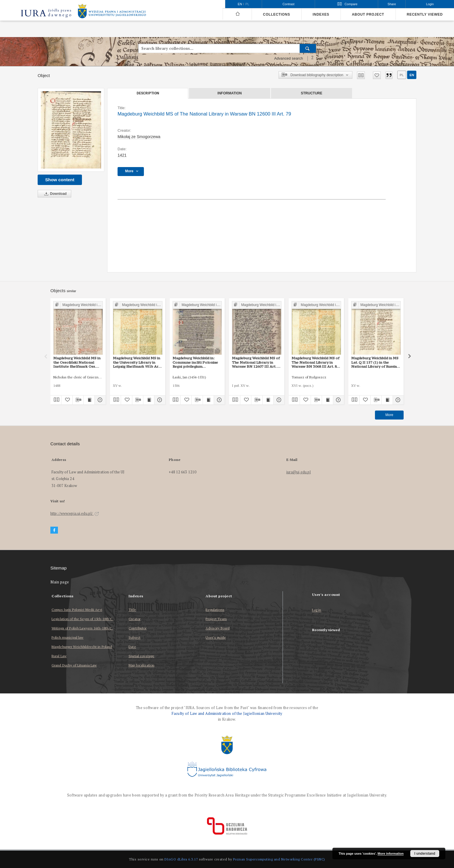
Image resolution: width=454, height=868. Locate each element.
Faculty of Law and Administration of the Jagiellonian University (227, 714)
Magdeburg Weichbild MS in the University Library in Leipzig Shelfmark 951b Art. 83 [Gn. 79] (137, 362)
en (412, 75)
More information (391, 854)
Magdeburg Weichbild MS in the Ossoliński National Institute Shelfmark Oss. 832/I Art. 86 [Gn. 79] (77, 362)
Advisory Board (218, 628)
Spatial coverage (141, 656)
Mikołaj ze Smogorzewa (139, 137)
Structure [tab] (312, 93)
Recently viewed (425, 14)
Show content (60, 180)
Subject (134, 637)
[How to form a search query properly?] (312, 58)
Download (54, 194)
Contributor (138, 628)
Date (132, 647)
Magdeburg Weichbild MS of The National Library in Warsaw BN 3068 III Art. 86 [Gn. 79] (315, 362)
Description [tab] (148, 93)
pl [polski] (247, 4)
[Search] (308, 48)
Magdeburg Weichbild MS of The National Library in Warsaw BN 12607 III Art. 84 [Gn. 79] (257, 362)
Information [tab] (230, 93)
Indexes (321, 14)
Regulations (215, 610)
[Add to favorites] (377, 75)
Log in (317, 610)
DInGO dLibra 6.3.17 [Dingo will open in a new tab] (181, 859)
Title (132, 610)
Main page (60, 582)
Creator (134, 619)
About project (368, 14)
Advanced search (289, 58)
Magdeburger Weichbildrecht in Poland (82, 647)
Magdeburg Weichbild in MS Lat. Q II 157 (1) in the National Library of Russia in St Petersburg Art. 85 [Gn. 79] (376, 362)
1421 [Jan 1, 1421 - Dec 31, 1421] (122, 155)
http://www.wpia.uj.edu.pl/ (75, 513)
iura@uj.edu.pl (299, 472)
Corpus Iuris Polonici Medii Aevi (77, 610)
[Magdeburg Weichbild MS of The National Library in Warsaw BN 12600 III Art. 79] (71, 130)
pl (402, 75)
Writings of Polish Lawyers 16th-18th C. (82, 628)
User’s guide (216, 637)
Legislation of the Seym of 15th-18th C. (83, 619)
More (389, 415)
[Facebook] (54, 530)
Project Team (216, 619)
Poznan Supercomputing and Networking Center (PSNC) (279, 859)
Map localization (141, 665)
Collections (276, 14)
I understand (425, 854)
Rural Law (59, 656)
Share (392, 4)
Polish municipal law (67, 637)
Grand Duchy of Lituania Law (74, 665)
